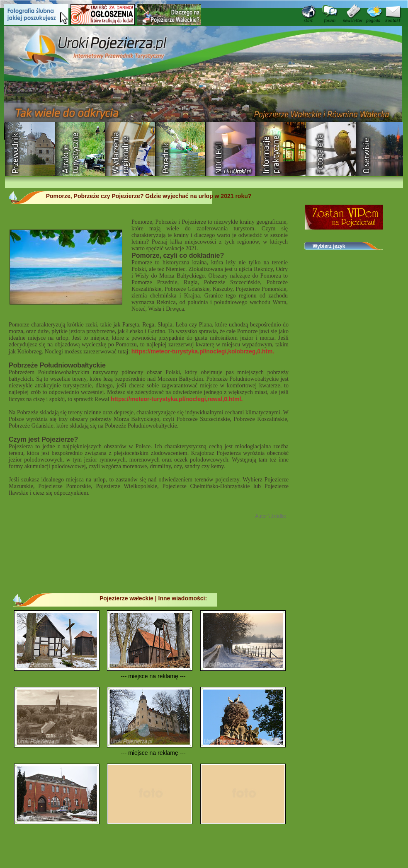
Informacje (281, 149)
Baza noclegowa (231, 149)
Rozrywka (80, 149)
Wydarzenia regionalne (130, 149)
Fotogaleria (331, 149)
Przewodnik (30, 149)
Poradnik (181, 149)
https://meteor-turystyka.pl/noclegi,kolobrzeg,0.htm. (203, 351)
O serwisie (381, 149)
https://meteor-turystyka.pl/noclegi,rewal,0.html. (177, 399)
